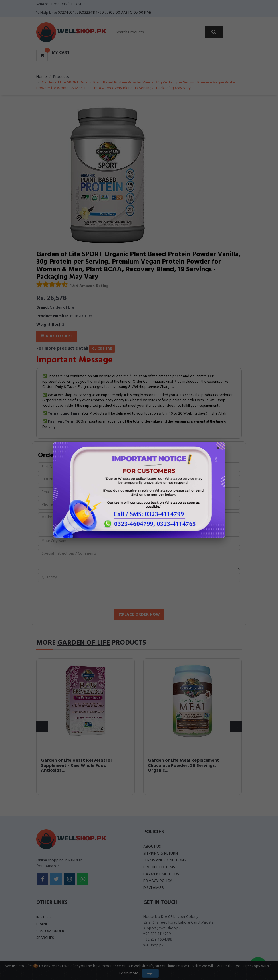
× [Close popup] (218, 449)
